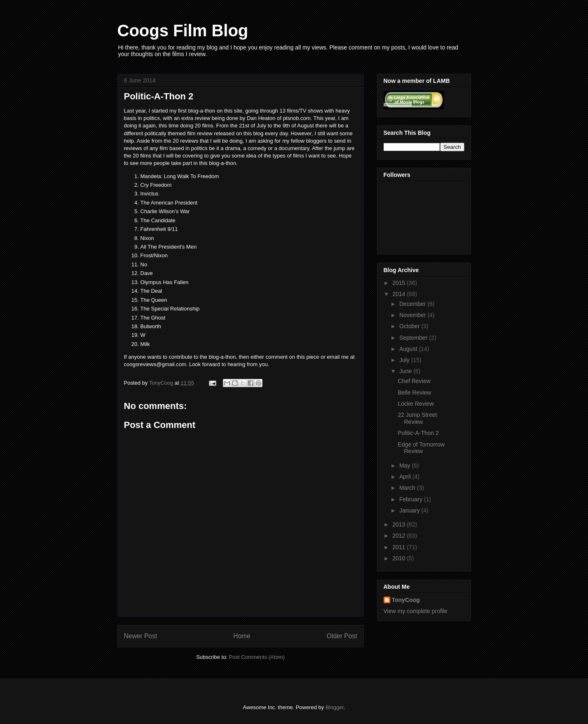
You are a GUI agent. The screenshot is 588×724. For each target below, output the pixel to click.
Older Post (342, 636)
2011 (399, 547)
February (412, 499)
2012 (399, 536)
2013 (399, 524)
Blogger (335, 707)
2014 (399, 294)
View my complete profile (416, 611)
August (409, 349)
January (410, 510)
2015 (399, 283)
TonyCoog (162, 383)
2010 (399, 558)
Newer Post (141, 636)
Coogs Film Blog (183, 31)
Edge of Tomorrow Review (421, 448)
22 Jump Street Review (417, 418)
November (413, 315)
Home (242, 636)
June (406, 371)
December (413, 304)
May (405, 465)
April (406, 477)
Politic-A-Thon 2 (418, 433)
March (408, 488)
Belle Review (414, 393)
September (414, 338)
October (410, 326)
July (405, 360)
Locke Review (416, 404)
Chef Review (414, 381)
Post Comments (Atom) (257, 657)
